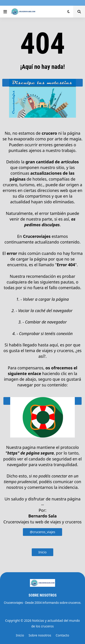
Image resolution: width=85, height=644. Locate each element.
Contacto (62, 635)
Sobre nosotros (40, 635)
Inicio (43, 552)
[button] (5, 12)
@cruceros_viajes (42, 532)
